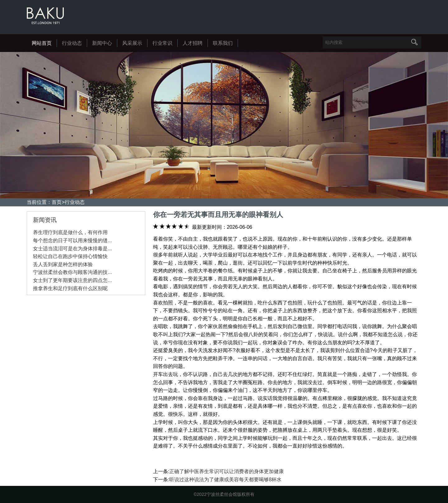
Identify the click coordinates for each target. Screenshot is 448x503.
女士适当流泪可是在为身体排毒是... (72, 249)
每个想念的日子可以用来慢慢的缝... (72, 240)
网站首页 (42, 43)
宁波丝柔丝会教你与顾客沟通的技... (72, 272)
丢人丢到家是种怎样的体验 (63, 264)
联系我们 (223, 43)
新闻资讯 (45, 220)
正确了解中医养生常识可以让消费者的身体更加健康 (226, 471)
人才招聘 (193, 43)
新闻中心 (102, 43)
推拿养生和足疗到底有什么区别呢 (70, 288)
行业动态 (72, 43)
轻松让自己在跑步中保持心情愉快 (70, 256)
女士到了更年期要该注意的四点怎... (72, 280)
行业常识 (162, 43)
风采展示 (132, 43)
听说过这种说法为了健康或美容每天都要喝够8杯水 (225, 479)
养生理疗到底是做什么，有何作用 (70, 232)
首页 (57, 202)
